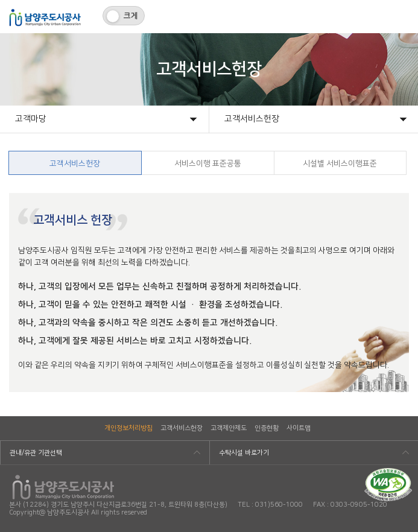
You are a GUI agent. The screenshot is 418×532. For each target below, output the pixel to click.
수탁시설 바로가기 (244, 453)
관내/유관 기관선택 (36, 453)
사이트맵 (299, 428)
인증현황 (267, 428)
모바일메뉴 (401, 17)
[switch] (124, 16)
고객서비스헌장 (182, 428)
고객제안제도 (229, 428)
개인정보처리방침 (128, 428)
